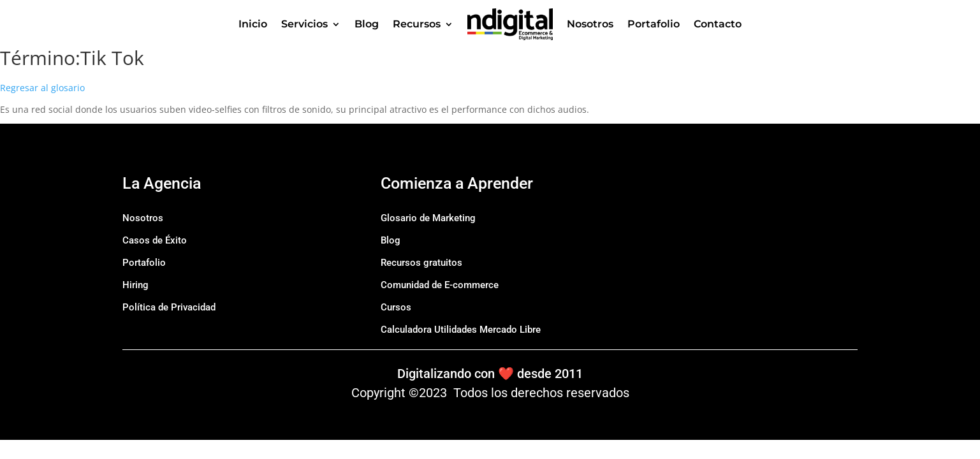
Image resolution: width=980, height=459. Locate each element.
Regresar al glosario (42, 88)
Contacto (718, 24)
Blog (367, 24)
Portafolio (654, 24)
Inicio (253, 24)
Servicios (304, 24)
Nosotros (590, 24)
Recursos (417, 24)
